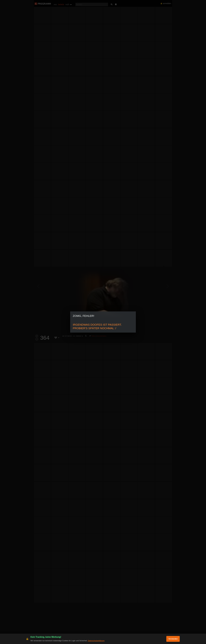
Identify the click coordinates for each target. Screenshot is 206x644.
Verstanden (173, 639)
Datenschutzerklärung (96, 641)
